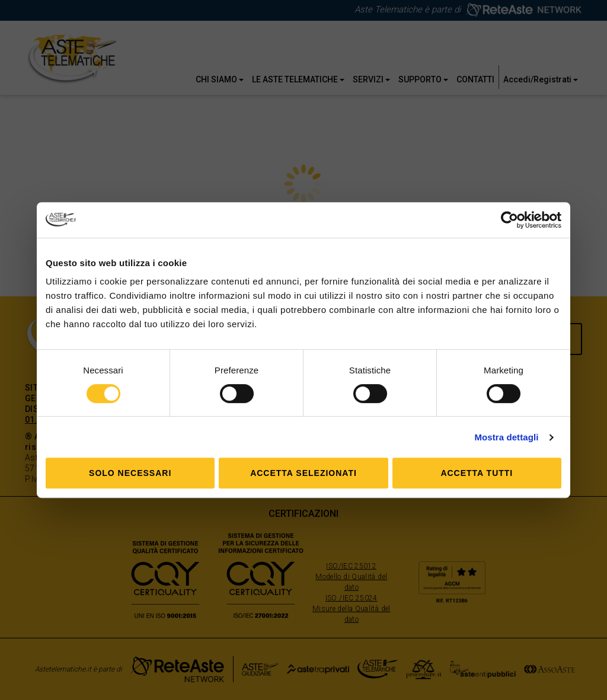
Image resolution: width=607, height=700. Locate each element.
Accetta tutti (477, 473)
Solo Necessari (130, 473)
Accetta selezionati (303, 473)
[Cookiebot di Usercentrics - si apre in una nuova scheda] (509, 220)
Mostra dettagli (506, 437)
